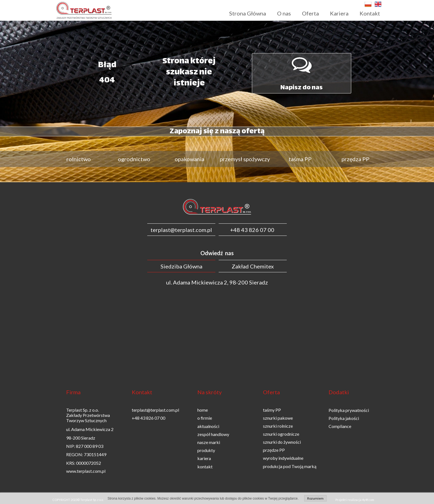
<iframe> (217, 334)
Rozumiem (315, 498)
